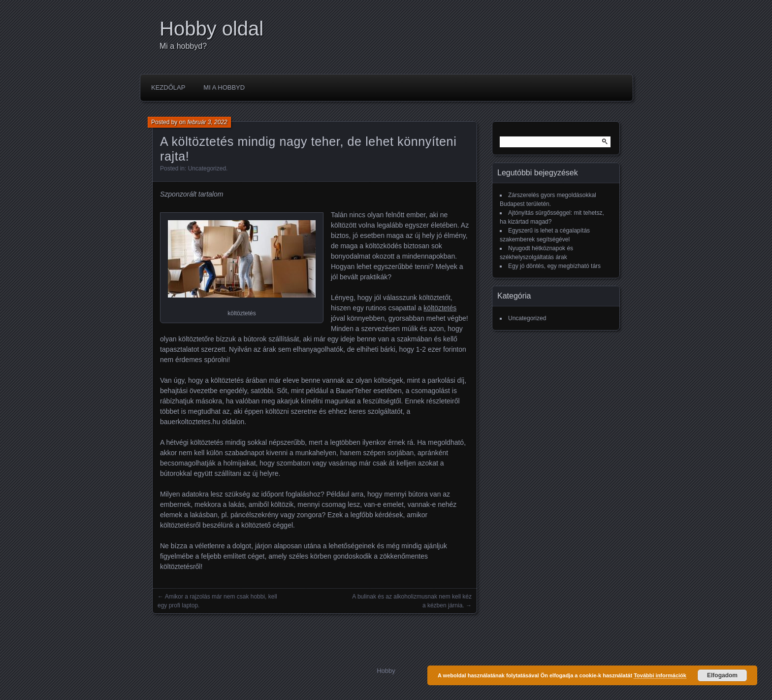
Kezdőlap (168, 87)
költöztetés (440, 308)
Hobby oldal (211, 29)
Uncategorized (207, 168)
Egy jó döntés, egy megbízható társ (554, 266)
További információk (660, 675)
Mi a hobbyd (224, 87)
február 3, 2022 (207, 122)
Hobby (386, 671)
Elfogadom (722, 675)
